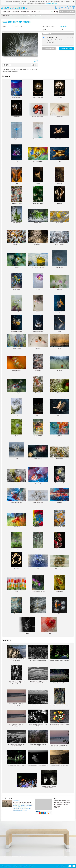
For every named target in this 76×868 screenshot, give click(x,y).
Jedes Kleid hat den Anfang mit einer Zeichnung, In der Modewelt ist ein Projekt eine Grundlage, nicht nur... (23, 808)
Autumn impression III (59, 304)
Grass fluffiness (17, 342)
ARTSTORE (15, 12)
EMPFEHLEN (36, 12)
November (38, 385)
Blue (38, 562)
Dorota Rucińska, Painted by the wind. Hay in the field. (38, 675)
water (31, 70)
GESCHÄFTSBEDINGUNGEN (62, 801)
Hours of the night (38, 89)
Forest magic (17, 386)
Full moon (59, 89)
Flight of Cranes (59, 132)
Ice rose (49, 625)
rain (21, 70)
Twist (17, 428)
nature (36, 70)
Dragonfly (59, 408)
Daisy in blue (59, 259)
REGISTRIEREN (70, 12)
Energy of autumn (17, 364)
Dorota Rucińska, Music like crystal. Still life (38, 718)
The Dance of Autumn (17, 195)
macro (16, 71)
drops (24, 70)
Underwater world (17, 89)
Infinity (59, 155)
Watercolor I (38, 342)
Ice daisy (38, 281)
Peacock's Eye (17, 109)
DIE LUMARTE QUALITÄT (61, 804)
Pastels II (17, 304)
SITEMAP (57, 808)
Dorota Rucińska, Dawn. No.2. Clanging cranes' (17, 719)
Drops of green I (38, 216)
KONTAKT (57, 806)
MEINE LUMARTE (6, 866)
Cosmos (59, 386)
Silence (59, 342)
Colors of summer (38, 155)
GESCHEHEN (25, 12)
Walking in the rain (38, 452)
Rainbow (17, 606)
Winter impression (59, 238)
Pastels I (38, 304)
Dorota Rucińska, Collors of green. (17, 758)
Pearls (27, 625)
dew (28, 70)
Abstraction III (17, 238)
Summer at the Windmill (38, 261)
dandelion (16, 70)
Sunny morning (38, 428)
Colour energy (38, 519)
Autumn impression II (17, 323)
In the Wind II (59, 453)
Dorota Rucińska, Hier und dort (59, 758)
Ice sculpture (17, 476)
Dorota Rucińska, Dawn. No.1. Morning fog (17, 698)
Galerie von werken (15, 16)
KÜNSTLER (6, 12)
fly (3, 71)
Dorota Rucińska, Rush (59, 676)
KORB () (32, 866)
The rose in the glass (17, 496)
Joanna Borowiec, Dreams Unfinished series (49, 779)
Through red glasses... (38, 110)
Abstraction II (59, 584)
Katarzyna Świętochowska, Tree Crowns (38, 738)
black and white (9, 71)
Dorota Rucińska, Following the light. (38, 758)
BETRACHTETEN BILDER (20, 866)
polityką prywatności (51, 3)
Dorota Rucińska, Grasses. (38, 698)
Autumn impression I (38, 323)
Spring (17, 585)
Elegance (59, 195)
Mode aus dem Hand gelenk (22, 803)
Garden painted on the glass (38, 584)
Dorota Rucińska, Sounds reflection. (59, 697)
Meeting (38, 541)
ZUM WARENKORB (49, 49)
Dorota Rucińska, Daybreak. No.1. (59, 738)
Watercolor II (59, 110)
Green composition (38, 195)
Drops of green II (17, 215)
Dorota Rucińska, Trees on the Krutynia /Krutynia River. (17, 674)
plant (12, 70)
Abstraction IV (38, 238)
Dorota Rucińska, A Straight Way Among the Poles (17, 738)
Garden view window (17, 541)
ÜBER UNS (5, 16)
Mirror (17, 451)
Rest (59, 323)
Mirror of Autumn (59, 562)
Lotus (17, 176)
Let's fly (41, 16)
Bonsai (17, 407)
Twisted (17, 261)
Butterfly (59, 364)
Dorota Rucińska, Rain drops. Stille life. (59, 718)
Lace (38, 606)
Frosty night (38, 407)
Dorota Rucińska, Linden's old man (59, 653)
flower (8, 70)
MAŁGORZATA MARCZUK (29, 16)
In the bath (59, 496)
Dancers (17, 561)
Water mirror (17, 281)
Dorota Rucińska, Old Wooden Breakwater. (17, 653)
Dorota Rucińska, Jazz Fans (27, 781)
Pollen (59, 606)
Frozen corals (59, 541)
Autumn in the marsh (59, 519)
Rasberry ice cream (38, 131)
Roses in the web (59, 475)
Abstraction (38, 362)
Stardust (59, 176)
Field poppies (17, 520)
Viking (38, 176)
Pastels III (59, 283)
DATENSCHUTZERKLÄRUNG (62, 803)
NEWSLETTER (61, 866)
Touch (17, 153)
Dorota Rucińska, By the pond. (38, 653)
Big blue (17, 131)
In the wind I (59, 217)
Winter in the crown (38, 497)
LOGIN (61, 12)
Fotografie (63, 26)
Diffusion (59, 429)
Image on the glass (38, 475)
